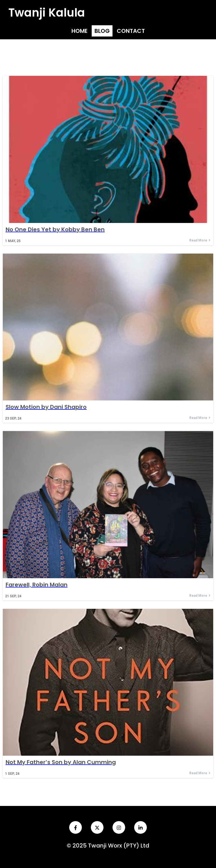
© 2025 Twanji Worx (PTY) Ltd (108, 846)
